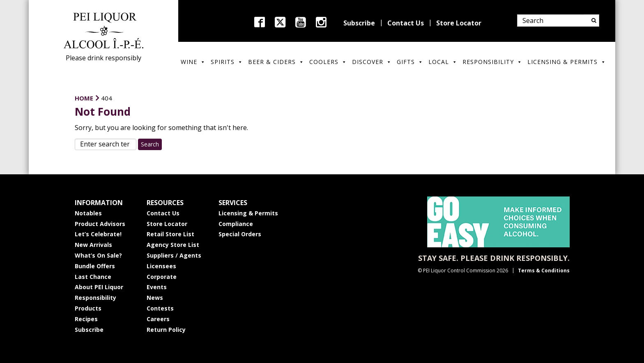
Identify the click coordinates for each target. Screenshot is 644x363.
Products (88, 308)
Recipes (86, 319)
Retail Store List (170, 234)
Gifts (410, 62)
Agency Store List (173, 245)
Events (157, 287)
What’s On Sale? (98, 255)
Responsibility (492, 62)
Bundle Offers (95, 266)
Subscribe (359, 23)
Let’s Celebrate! (98, 234)
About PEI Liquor (99, 287)
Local (443, 62)
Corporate (162, 277)
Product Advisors (100, 224)
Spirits (227, 62)
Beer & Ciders (276, 62)
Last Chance (93, 277)
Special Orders (240, 234)
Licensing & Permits (567, 62)
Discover (372, 62)
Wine (193, 62)
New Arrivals (93, 245)
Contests (160, 308)
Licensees (161, 266)
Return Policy (166, 330)
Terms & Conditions (544, 271)
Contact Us (406, 23)
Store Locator (459, 23)
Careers (158, 319)
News (155, 298)
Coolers (328, 62)
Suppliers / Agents (174, 255)
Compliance (236, 224)
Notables (88, 213)
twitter (280, 22)
